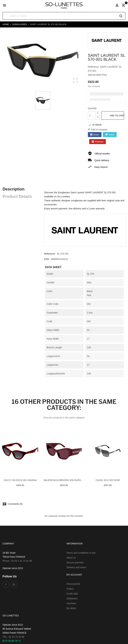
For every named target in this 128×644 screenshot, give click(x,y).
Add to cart (117, 116)
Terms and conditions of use (81, 553)
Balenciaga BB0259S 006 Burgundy (64, 480)
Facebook (6, 584)
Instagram (14, 584)
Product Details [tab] (17, 196)
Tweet (111, 135)
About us (71, 558)
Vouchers (71, 603)
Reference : (50, 254)
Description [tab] (13, 189)
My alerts (71, 608)
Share (96, 135)
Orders (70, 589)
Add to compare (99, 130)
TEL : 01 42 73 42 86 (13, 637)
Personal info (73, 584)
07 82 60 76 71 (12, 641)
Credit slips (72, 594)
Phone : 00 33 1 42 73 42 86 (17, 561)
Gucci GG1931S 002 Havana (20, 480)
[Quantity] (92, 115)
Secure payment (75, 562)
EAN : (47, 259)
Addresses (72, 598)
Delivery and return (76, 567)
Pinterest (99, 142)
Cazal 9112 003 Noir (108, 480)
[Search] (64, 16)
